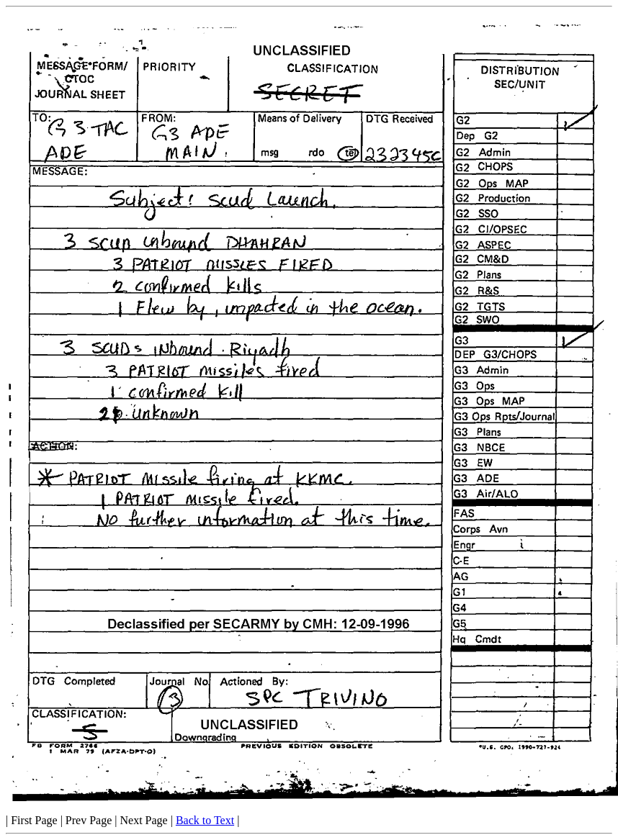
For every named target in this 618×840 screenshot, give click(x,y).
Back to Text (205, 820)
